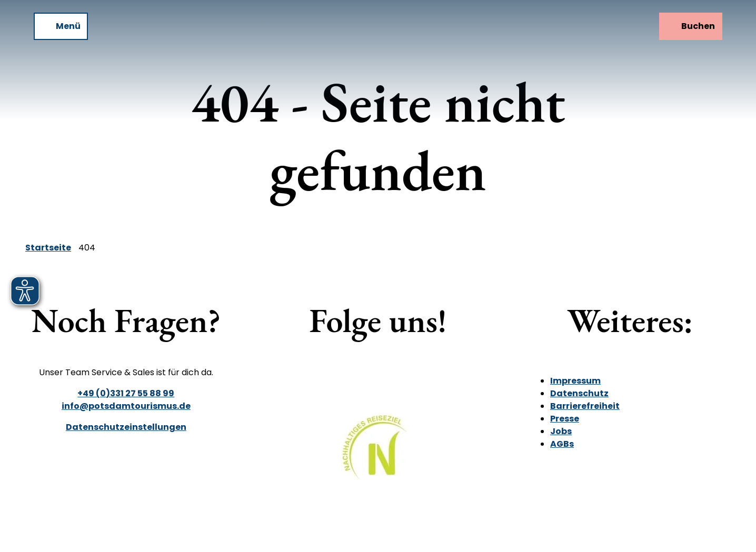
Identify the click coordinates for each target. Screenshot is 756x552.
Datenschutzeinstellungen (126, 427)
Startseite (48, 248)
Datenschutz (579, 393)
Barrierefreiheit (585, 406)
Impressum (575, 381)
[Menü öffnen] (61, 26)
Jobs (561, 431)
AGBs (562, 444)
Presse (565, 419)
